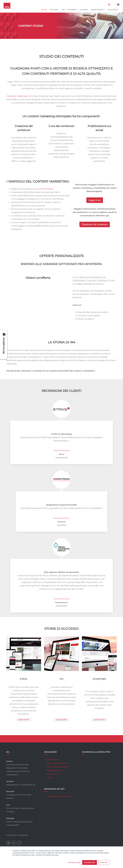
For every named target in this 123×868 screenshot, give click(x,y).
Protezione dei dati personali (59, 796)
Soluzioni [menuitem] (54, 10)
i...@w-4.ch (10, 832)
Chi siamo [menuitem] (84, 10)
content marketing (18, 96)
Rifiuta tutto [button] (104, 862)
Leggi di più (99, 720)
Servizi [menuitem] (44, 10)
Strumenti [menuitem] (72, 10)
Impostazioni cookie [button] (74, 862)
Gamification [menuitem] (53, 760)
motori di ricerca (46, 189)
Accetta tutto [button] (90, 862)
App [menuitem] (63, 10)
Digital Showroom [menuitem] (55, 770)
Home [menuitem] (50, 778)
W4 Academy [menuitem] (113, 10)
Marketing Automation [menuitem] (57, 763)
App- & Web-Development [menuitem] (58, 767)
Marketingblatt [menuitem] (98, 10)
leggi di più (24, 720)
